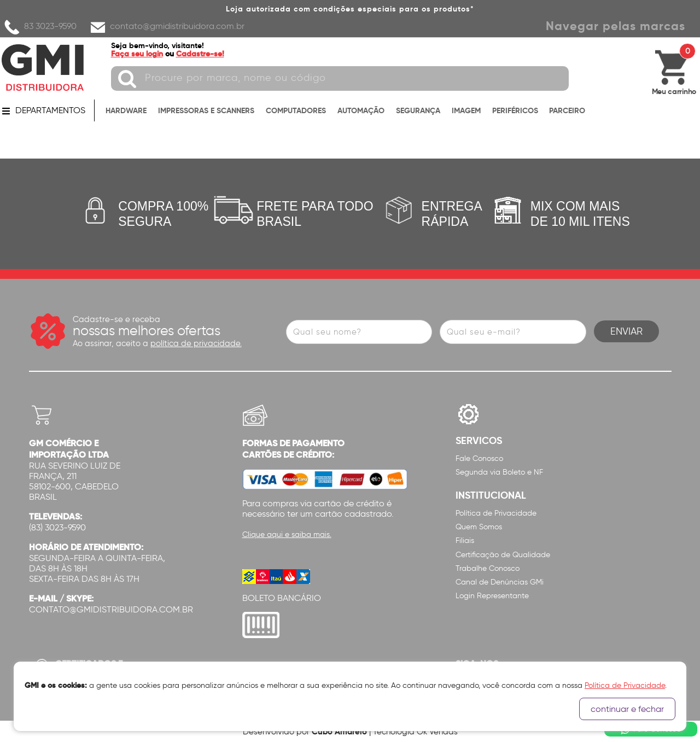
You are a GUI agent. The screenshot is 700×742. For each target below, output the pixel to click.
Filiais (465, 541)
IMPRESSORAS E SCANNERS (206, 110)
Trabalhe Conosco (488, 568)
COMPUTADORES (296, 110)
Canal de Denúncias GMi (500, 582)
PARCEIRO (567, 110)
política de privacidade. (196, 343)
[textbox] (340, 78)
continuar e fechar (627, 709)
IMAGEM (466, 110)
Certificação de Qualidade (503, 555)
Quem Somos (479, 527)
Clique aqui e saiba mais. (287, 534)
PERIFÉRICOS (515, 110)
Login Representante (492, 596)
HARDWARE (126, 110)
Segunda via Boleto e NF (499, 472)
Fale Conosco (479, 458)
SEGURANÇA (418, 110)
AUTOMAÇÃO (361, 110)
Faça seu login (137, 54)
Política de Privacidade (496, 513)
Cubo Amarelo (339, 731)
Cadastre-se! (200, 54)
